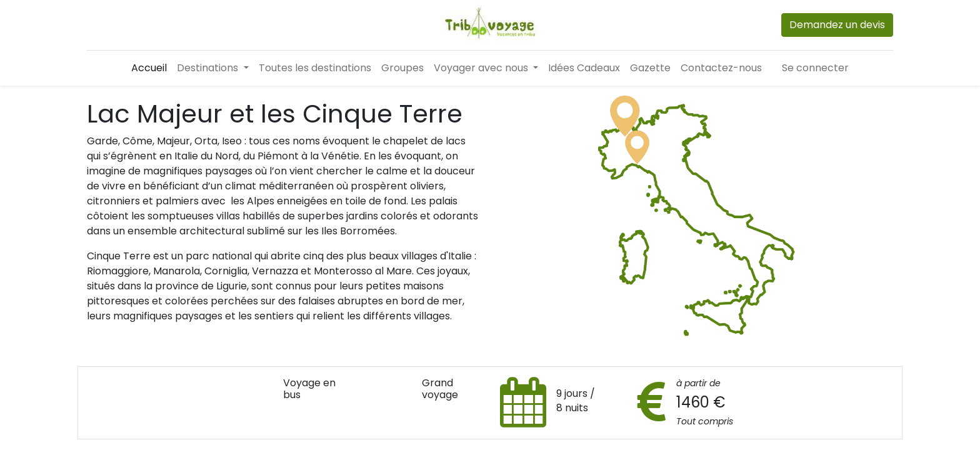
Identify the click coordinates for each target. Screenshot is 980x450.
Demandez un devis (837, 25)
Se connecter (815, 68)
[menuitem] (149, 68)
